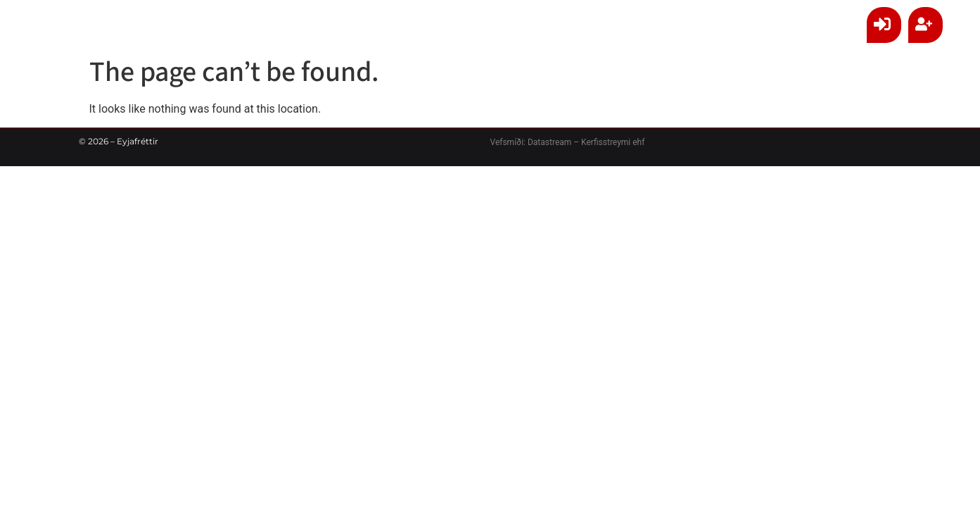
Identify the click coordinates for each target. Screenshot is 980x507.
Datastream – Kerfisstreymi (578, 142)
